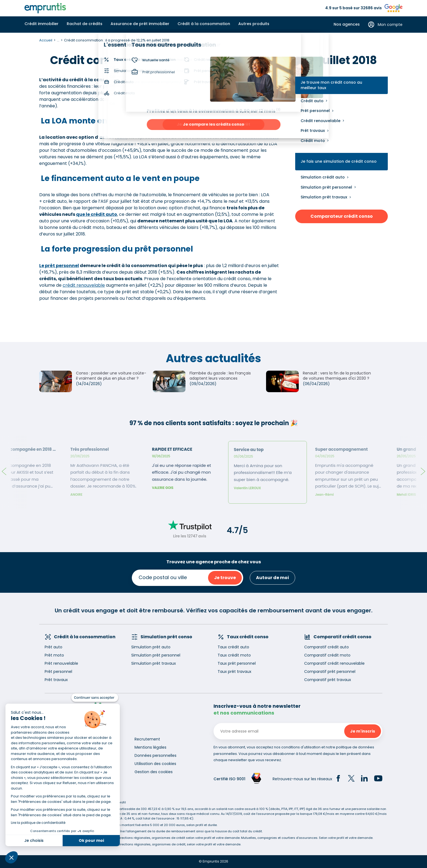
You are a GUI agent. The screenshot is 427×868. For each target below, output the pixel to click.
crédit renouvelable (84, 285)
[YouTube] (378, 779)
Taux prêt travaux (234, 672)
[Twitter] (351, 779)
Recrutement (147, 739)
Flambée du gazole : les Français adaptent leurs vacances (220, 376)
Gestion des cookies (154, 772)
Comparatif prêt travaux (328, 680)
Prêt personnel (315, 111)
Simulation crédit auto (323, 177)
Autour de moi (272, 578)
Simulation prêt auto (151, 647)
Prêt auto (54, 647)
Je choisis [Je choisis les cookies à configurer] (34, 840)
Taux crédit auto (233, 647)
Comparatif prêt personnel (330, 672)
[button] (11, 857)
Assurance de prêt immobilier (140, 24)
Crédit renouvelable (321, 121)
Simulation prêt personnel (326, 187)
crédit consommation (252, 137)
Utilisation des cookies (155, 764)
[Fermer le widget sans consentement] (95, 698)
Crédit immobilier (42, 24)
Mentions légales (150, 747)
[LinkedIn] (364, 779)
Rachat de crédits (85, 24)
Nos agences (347, 24)
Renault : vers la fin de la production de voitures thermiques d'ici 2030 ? (337, 376)
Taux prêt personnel (237, 663)
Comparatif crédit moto (327, 655)
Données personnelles (155, 755)
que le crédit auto (97, 214)
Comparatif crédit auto (327, 647)
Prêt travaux (313, 131)
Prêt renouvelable (61, 663)
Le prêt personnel (59, 266)
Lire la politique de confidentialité (38, 823)
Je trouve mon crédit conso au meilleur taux (331, 85)
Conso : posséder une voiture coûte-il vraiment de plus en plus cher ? (111, 376)
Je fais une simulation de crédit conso (339, 161)
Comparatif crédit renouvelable (334, 663)
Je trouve (225, 578)
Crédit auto (312, 101)
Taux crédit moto (234, 655)
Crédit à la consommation (204, 24)
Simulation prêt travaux (324, 197)
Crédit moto (313, 141)
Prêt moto (54, 655)
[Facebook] (338, 779)
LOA (121, 137)
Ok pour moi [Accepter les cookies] (91, 840)
